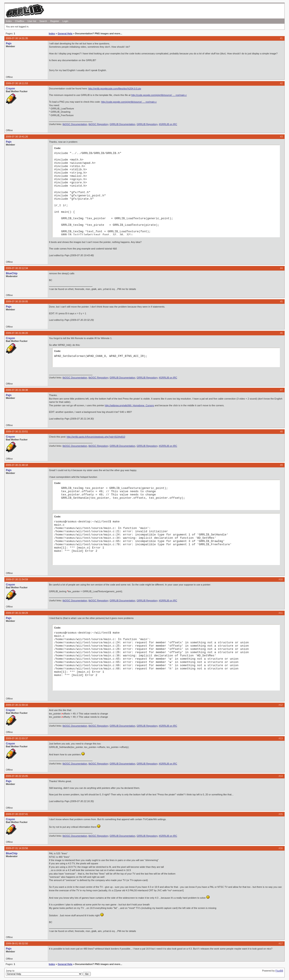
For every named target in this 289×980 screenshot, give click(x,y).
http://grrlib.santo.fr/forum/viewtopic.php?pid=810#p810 (96, 437)
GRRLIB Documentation (123, 124)
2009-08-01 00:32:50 (17, 943)
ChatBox (20, 21)
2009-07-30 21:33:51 (17, 431)
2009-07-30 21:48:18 (17, 465)
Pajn (9, 43)
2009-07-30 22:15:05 (17, 776)
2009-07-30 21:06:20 (17, 333)
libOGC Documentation (75, 124)
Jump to (48, 973)
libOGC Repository (98, 124)
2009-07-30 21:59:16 (17, 705)
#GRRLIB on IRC (168, 124)
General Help (65, 33)
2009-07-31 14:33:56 (17, 848)
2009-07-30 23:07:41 (17, 814)
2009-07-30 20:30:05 (17, 301)
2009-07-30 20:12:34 (17, 268)
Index (9, 21)
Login (65, 21)
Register (55, 21)
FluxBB (279, 971)
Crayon (10, 89)
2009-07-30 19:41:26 (17, 137)
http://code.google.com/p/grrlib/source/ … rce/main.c (159, 95)
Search (43, 21)
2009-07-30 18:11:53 (17, 83)
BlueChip (12, 273)
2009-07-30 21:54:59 (17, 579)
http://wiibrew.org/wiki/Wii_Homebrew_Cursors (129, 405)
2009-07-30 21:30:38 (17, 390)
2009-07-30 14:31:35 (17, 38)
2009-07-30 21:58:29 (17, 613)
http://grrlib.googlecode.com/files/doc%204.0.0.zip (115, 89)
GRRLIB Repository (147, 124)
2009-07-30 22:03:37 (17, 738)
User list (32, 21)
